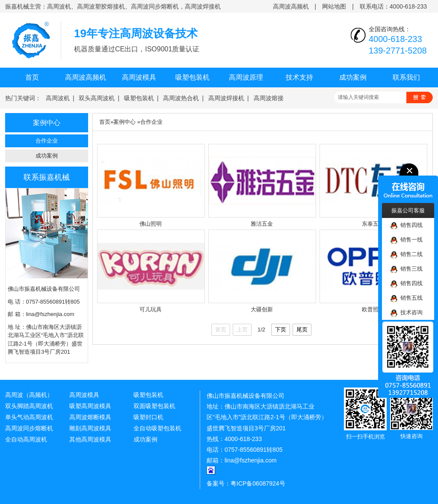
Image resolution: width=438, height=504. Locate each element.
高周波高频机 (291, 6)
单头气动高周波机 (29, 417)
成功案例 (353, 77)
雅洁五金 (262, 224)
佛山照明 (151, 224)
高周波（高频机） (29, 395)
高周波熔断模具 (90, 417)
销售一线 (407, 240)
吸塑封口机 (148, 417)
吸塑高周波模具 (90, 406)
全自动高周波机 (26, 439)
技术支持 (299, 77)
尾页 (302, 330)
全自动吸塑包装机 (157, 428)
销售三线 (407, 269)
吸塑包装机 (192, 77)
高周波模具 (139, 77)
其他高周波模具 (90, 439)
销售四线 (407, 225)
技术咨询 (407, 313)
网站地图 (334, 6)
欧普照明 (373, 309)
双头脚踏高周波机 (29, 406)
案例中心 (124, 122)
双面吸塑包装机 (154, 406)
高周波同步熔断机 (29, 428)
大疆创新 (262, 309)
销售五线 (407, 298)
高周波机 (58, 98)
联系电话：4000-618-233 (393, 6)
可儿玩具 (151, 309)
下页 (281, 330)
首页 (32, 77)
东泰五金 (373, 224)
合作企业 (47, 141)
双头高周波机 (97, 98)
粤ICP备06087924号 (258, 483)
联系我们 (406, 77)
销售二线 (407, 255)
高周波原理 (246, 77)
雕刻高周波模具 (90, 428)
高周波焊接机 (226, 98)
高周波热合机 (181, 98)
